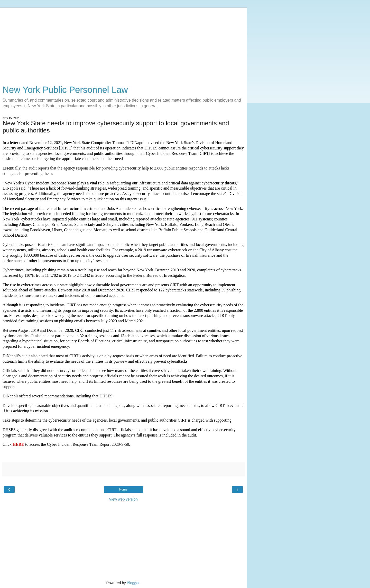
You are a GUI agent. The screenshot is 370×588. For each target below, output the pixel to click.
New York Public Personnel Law (65, 90)
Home (123, 489)
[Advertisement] (123, 44)
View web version (123, 499)
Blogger (133, 583)
